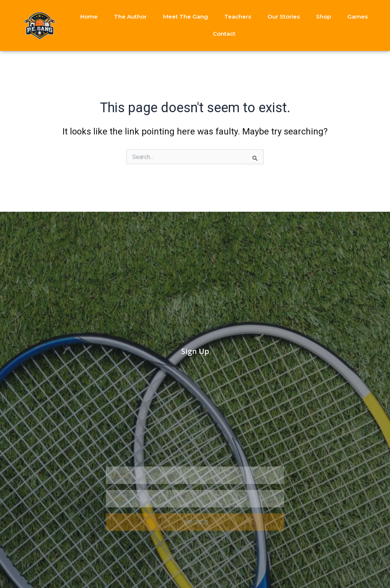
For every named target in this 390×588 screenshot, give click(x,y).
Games (357, 17)
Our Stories (284, 17)
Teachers (238, 17)
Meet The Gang (186, 17)
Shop (324, 17)
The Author (130, 17)
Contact (224, 34)
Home (89, 17)
